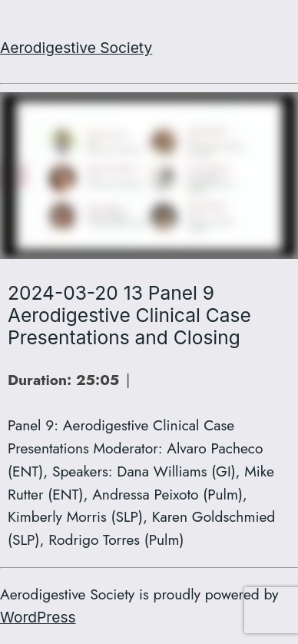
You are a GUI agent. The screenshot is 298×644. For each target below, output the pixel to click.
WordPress (38, 617)
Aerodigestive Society (76, 48)
